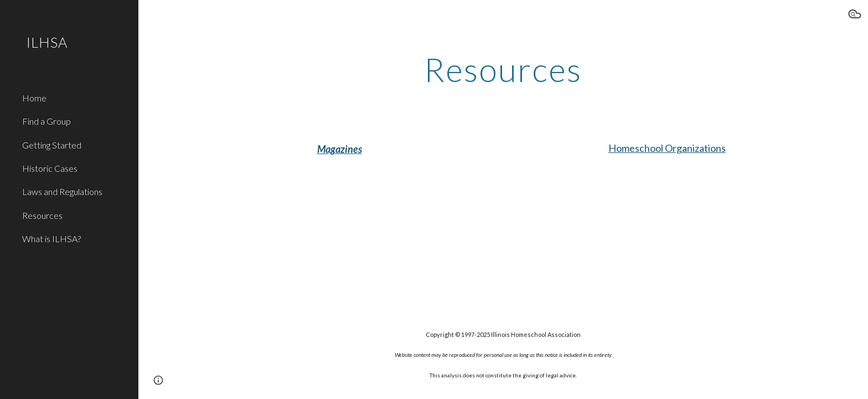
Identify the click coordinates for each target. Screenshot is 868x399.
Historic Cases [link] (50, 168)
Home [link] (34, 98)
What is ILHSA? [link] (51, 239)
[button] (855, 16)
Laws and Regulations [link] (62, 191)
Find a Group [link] (46, 121)
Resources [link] (42, 215)
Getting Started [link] (52, 145)
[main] (503, 69)
